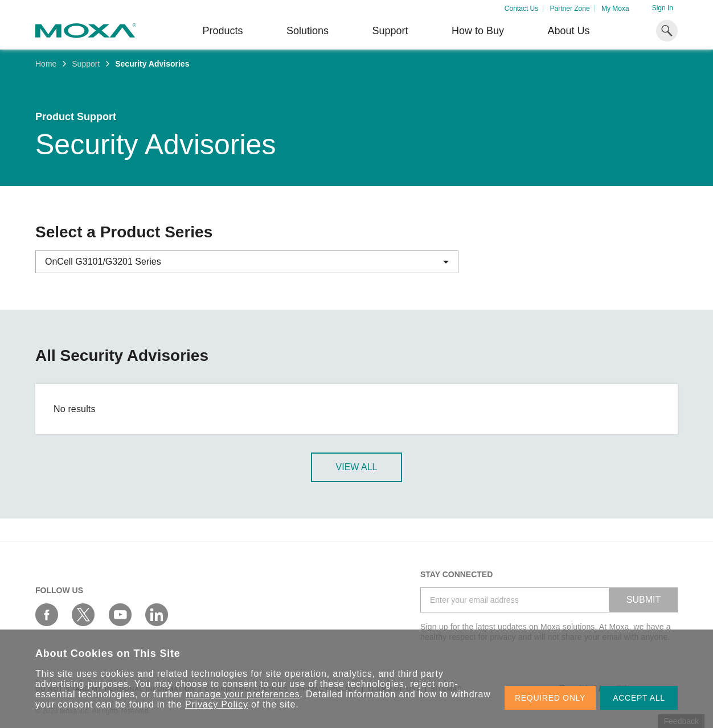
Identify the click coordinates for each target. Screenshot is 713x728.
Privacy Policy (217, 704)
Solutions (308, 31)
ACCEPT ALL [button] (639, 698)
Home (46, 64)
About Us (568, 31)
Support (390, 31)
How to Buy (478, 31)
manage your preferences (243, 694)
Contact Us (521, 9)
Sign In (663, 8)
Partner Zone (570, 9)
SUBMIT (644, 600)
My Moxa (615, 9)
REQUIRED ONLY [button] (550, 698)
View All (357, 467)
